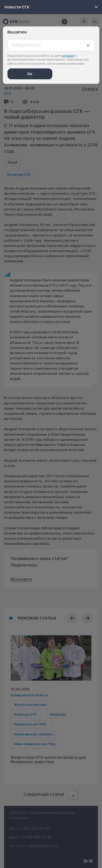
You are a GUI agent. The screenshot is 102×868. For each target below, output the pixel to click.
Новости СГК (52, 7)
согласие (68, 56)
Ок (30, 74)
